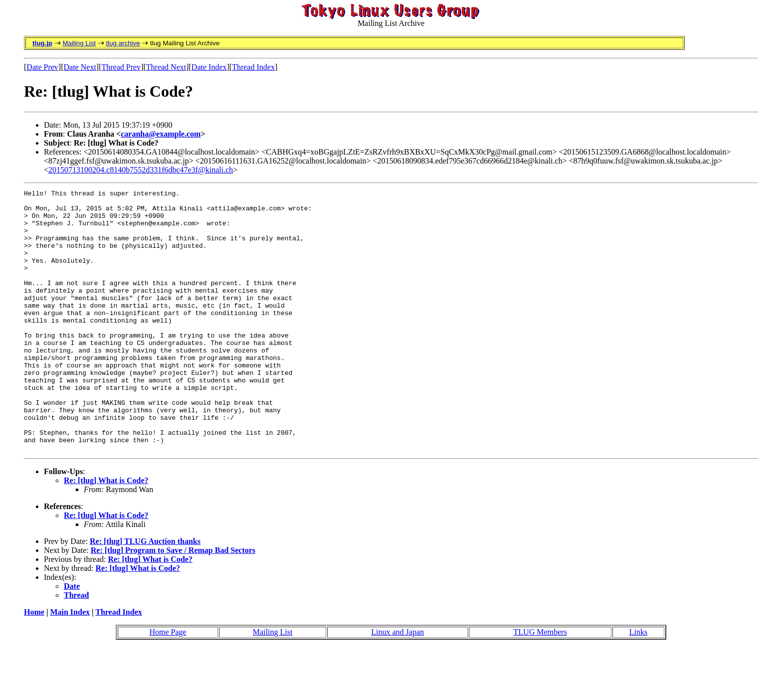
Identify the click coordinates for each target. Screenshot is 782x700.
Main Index (70, 664)
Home (34, 664)
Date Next (80, 67)
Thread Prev (121, 67)
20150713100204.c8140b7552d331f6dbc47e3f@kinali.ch (141, 170)
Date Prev (42, 67)
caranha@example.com (161, 134)
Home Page (168, 684)
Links (638, 684)
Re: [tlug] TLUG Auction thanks (145, 594)
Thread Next (166, 67)
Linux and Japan (397, 684)
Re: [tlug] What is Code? (106, 533)
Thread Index (253, 67)
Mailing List (79, 43)
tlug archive (123, 43)
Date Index (209, 67)
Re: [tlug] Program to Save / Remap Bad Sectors (173, 603)
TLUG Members (540, 684)
